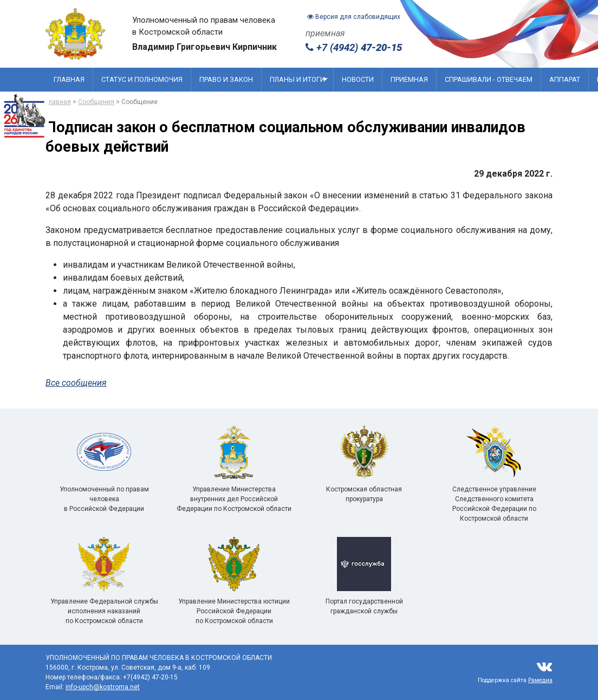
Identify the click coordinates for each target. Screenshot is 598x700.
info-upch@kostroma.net (103, 687)
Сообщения (96, 102)
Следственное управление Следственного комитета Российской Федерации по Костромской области (494, 486)
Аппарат (565, 79)
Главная (69, 79)
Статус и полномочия (142, 79)
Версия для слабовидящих (354, 17)
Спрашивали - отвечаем (489, 79)
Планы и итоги (299, 79)
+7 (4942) (354, 48)
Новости (358, 79)
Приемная (409, 79)
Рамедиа (540, 680)
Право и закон (226, 79)
